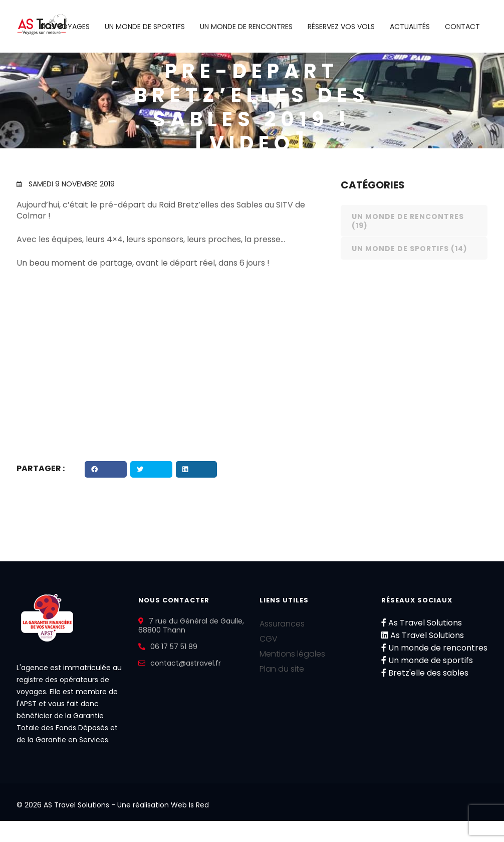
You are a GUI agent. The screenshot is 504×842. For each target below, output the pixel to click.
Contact (462, 27)
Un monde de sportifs (145, 27)
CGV (269, 639)
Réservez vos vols (341, 27)
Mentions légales (292, 654)
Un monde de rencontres (246, 27)
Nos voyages (65, 27)
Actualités (410, 27)
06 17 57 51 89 (174, 647)
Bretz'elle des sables (425, 673)
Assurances (282, 624)
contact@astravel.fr (186, 663)
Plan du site (282, 669)
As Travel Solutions (422, 623)
